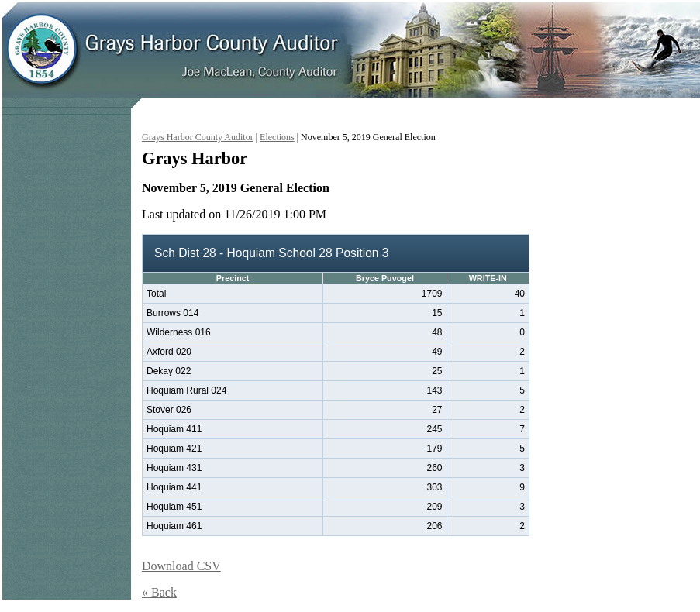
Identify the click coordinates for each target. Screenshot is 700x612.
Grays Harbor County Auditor (198, 137)
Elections (277, 137)
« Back (159, 592)
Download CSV (181, 566)
